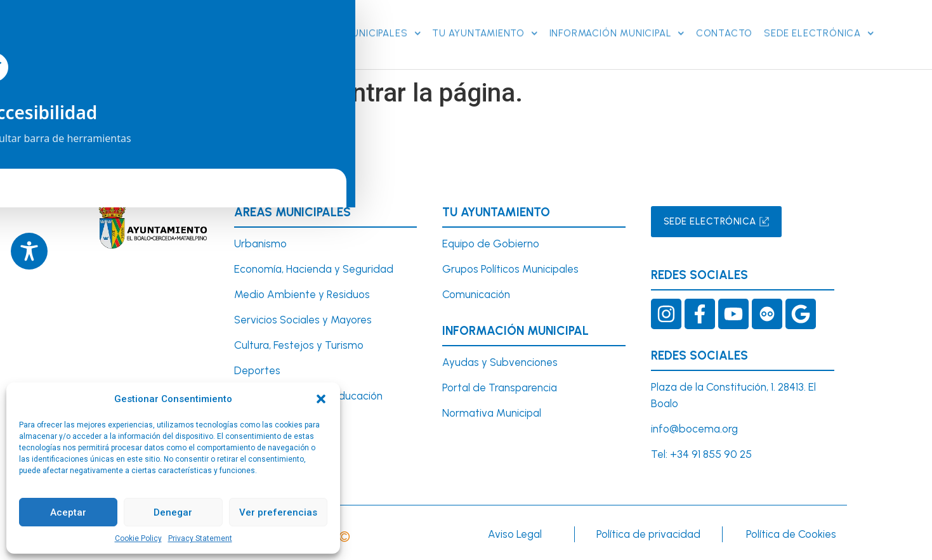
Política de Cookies (791, 533)
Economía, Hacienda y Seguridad (314, 268)
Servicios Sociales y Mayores (303, 318)
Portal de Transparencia (500, 386)
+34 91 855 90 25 (711, 452)
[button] (321, 399)
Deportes (257, 368)
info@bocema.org (694, 427)
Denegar (173, 512)
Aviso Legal (515, 533)
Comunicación (476, 293)
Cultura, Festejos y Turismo (299, 344)
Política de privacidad (648, 533)
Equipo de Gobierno (491, 242)
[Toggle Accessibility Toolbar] (29, 251)
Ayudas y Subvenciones (500, 361)
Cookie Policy (138, 538)
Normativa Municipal (492, 411)
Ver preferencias (278, 512)
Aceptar (68, 512)
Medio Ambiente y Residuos (302, 293)
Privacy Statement (200, 538)
